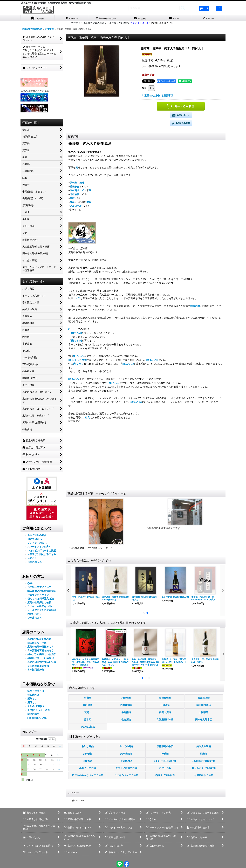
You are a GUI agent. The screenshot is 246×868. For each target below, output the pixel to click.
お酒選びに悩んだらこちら (42, 556)
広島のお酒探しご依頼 (39, 604)
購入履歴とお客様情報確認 (42, 592)
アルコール (76, 207)
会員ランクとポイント (39, 596)
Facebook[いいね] (37, 719)
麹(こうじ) (74, 361)
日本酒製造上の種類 (38, 667)
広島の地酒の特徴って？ (40, 648)
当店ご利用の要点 (37, 537)
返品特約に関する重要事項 (157, 97)
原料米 (73, 184)
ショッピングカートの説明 (42, 552)
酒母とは (32, 704)
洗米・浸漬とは (36, 692)
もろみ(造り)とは (36, 708)
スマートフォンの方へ (39, 548)
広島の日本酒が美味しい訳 (42, 663)
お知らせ (32, 559)
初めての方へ (35, 540)
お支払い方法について (39, 588)
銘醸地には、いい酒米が (40, 660)
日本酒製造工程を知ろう (40, 652)
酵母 (72, 203)
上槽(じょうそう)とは (39, 711)
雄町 (82, 184)
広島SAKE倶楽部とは (39, 640)
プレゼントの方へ (37, 544)
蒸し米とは (33, 696)
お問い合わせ (35, 615)
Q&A (30, 585)
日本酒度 (74, 196)
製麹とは (32, 700)
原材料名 (74, 192)
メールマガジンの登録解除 (42, 611)
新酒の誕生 (33, 715)
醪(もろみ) (76, 334)
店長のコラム (35, 563)
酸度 (72, 199)
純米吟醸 (195, 307)
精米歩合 (74, 188)
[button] (219, 8)
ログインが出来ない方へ (40, 608)
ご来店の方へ (35, 619)
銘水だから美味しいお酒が (42, 656)
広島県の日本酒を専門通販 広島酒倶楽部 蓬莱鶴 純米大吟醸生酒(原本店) (56, 3)
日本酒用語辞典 (36, 671)
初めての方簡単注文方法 (40, 600)
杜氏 (78, 300)
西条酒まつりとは (37, 644)
